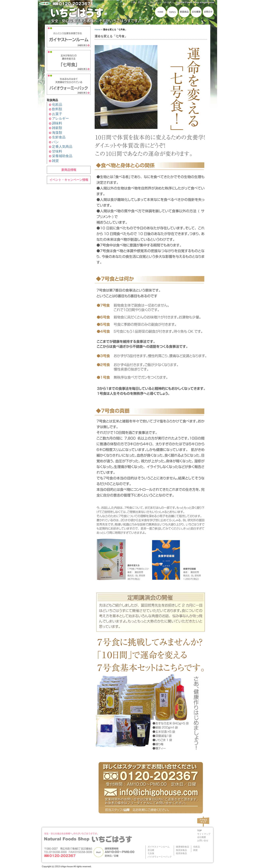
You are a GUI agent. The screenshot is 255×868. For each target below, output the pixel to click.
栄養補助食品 (62, 156)
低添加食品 (181, 853)
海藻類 (57, 133)
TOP (199, 831)
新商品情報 (69, 170)
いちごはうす (96, 13)
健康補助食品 (182, 847)
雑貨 (55, 161)
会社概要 (202, 837)
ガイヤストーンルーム (159, 847)
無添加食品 (181, 850)
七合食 (151, 853)
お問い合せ (203, 840)
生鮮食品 (59, 137)
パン (55, 142)
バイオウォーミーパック (160, 857)
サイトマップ (204, 834)
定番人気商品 (62, 147)
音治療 (151, 850)
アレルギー (60, 119)
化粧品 (57, 105)
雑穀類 (57, 128)
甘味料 (57, 151)
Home (98, 30)
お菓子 (57, 114)
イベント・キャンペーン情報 (69, 180)
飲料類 (57, 109)
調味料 (57, 123)
